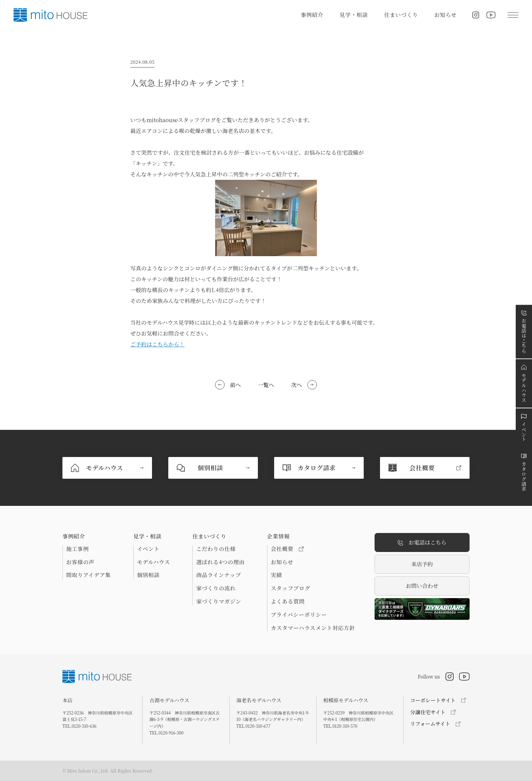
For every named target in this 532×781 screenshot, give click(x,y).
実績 (276, 575)
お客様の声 (80, 562)
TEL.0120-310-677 (253, 726)
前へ (235, 385)
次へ (297, 385)
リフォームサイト (430, 723)
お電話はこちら (422, 543)
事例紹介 (312, 15)
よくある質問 (288, 602)
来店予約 (422, 564)
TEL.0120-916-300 (166, 733)
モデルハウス (154, 562)
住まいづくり (401, 15)
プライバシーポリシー (299, 615)
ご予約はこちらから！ (157, 344)
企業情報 (278, 536)
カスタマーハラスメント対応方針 (313, 628)
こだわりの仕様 (216, 549)
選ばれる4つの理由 (220, 562)
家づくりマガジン (219, 602)
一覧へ (266, 385)
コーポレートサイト (433, 700)
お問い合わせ (422, 586)
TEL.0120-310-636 (79, 726)
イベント (148, 549)
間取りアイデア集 (89, 575)
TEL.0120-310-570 (340, 726)
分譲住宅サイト (428, 712)
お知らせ (445, 15)
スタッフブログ (290, 588)
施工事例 (78, 549)
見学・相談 (354, 15)
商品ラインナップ (218, 575)
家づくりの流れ (216, 588)
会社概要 (287, 549)
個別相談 (148, 575)
